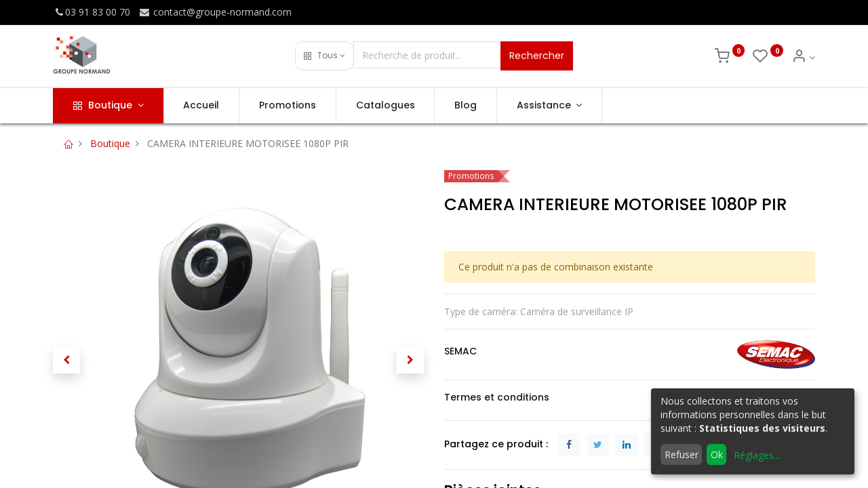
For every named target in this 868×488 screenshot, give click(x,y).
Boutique (110, 143)
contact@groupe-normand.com (215, 12)
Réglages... (757, 455)
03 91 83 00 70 (92, 12)
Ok (717, 454)
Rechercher (537, 56)
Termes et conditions (497, 397)
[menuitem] (202, 106)
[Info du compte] (803, 57)
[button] (324, 56)
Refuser (682, 454)
